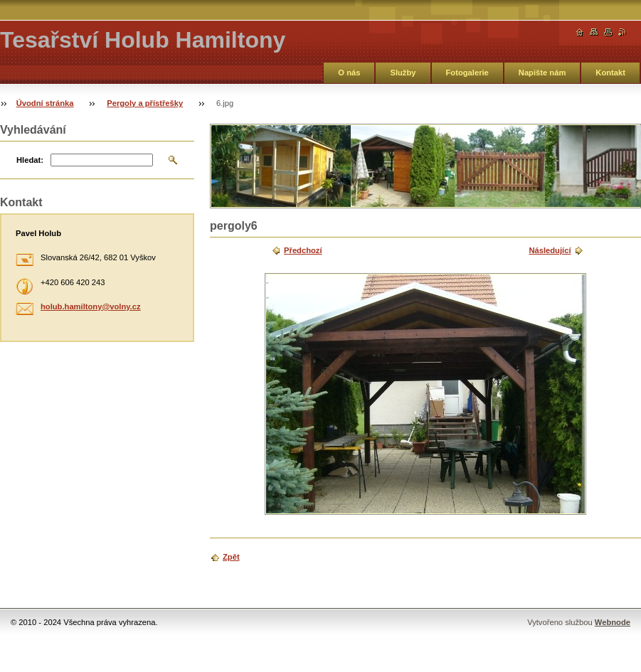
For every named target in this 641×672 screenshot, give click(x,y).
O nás (349, 73)
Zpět (231, 557)
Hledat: (30, 160)
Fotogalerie (467, 73)
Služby (403, 73)
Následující (550, 250)
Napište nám (542, 73)
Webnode (613, 622)
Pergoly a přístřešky (145, 103)
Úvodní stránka (45, 103)
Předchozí (303, 250)
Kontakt (610, 73)
